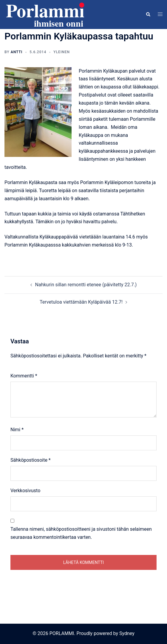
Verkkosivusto (25, 491)
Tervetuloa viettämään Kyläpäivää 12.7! (81, 302)
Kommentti (24, 376)
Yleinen (62, 52)
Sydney (127, 633)
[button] (148, 14)
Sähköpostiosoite (31, 460)
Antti (17, 52)
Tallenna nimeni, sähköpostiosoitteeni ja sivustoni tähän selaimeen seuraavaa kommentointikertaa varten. (81, 533)
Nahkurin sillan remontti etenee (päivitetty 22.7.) (86, 285)
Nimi (17, 430)
